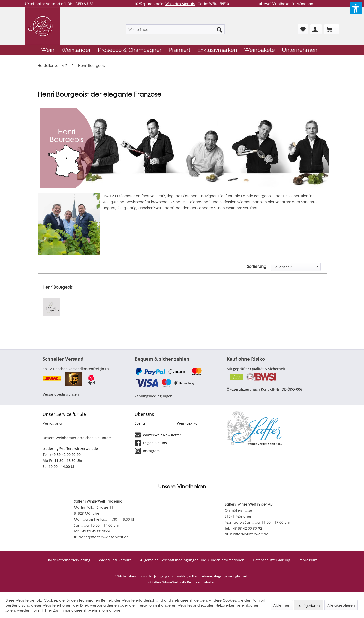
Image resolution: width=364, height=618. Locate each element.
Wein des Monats (180, 4)
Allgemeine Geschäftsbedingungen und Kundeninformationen (192, 560)
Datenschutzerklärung (271, 560)
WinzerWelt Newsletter (158, 435)
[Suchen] (219, 29)
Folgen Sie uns (151, 442)
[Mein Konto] (316, 29)
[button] (356, 8)
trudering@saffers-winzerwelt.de (70, 449)
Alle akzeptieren (341, 605)
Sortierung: (257, 266)
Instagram (147, 450)
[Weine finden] (175, 29)
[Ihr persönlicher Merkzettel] (303, 29)
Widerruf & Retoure (115, 560)
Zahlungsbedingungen (153, 396)
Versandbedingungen (61, 394)
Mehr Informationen (106, 610)
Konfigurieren (309, 605)
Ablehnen (282, 605)
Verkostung (52, 423)
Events (140, 423)
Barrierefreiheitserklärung (69, 560)
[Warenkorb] (332, 29)
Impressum (308, 560)
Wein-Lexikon (188, 423)
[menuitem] (175, 29)
